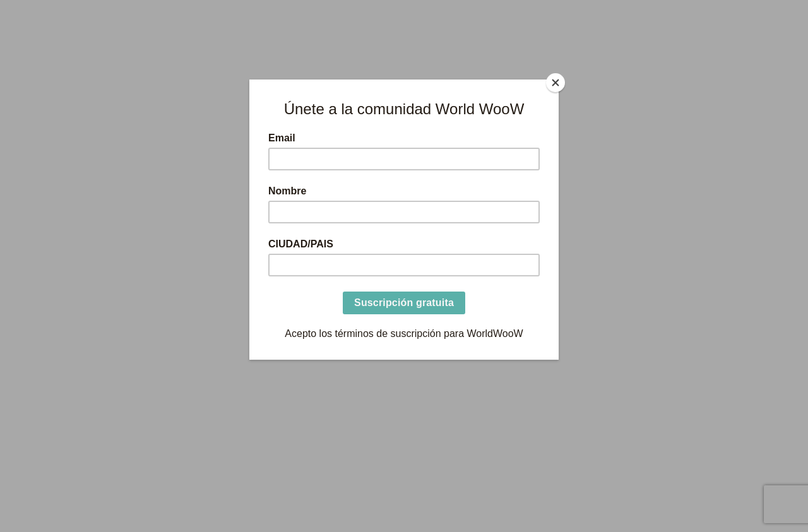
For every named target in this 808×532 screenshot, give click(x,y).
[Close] (555, 83)
